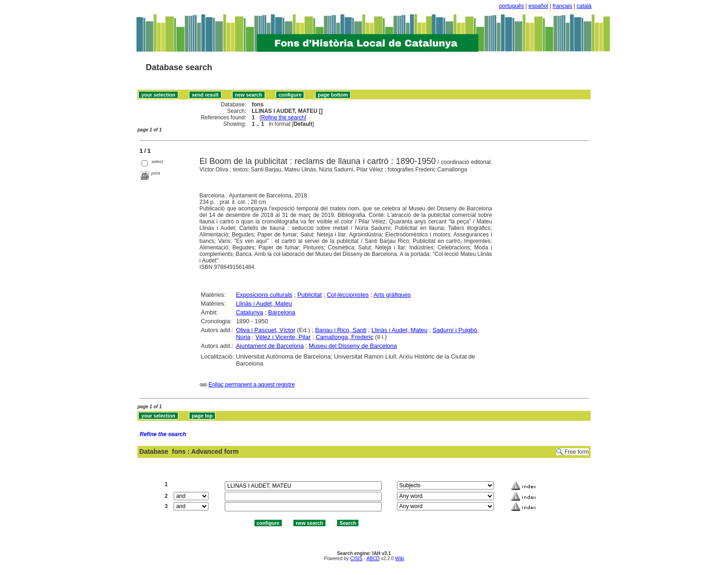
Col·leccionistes (348, 295)
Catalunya (250, 312)
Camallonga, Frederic (344, 337)
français (562, 6)
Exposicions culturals (264, 295)
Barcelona (282, 312)
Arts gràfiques (392, 295)
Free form (577, 452)
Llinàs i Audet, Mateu (264, 304)
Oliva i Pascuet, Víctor (266, 330)
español (538, 6)
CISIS (356, 559)
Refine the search (283, 118)
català (584, 6)
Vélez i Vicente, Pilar (283, 337)
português (511, 6)
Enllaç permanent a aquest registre (252, 385)
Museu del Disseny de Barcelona (353, 346)
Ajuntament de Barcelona (270, 346)
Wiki (400, 559)
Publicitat (309, 295)
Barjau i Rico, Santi (341, 330)
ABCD (373, 559)
